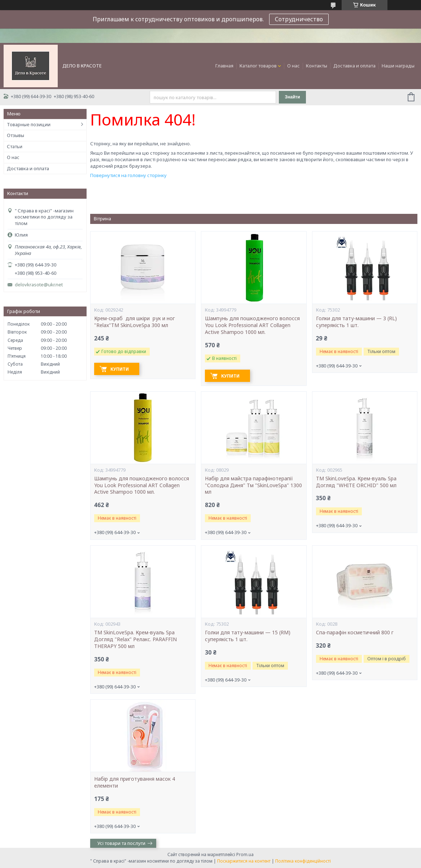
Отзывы (16, 135)
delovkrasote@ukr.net (39, 285)
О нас (293, 66)
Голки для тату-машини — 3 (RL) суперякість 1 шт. (356, 322)
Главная (224, 66)
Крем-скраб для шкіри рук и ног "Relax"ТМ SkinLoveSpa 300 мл (135, 322)
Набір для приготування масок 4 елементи (135, 782)
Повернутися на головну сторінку (128, 175)
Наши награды (398, 66)
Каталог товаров (258, 66)
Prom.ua (245, 854)
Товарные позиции (29, 124)
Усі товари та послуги (121, 843)
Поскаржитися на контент (244, 861)
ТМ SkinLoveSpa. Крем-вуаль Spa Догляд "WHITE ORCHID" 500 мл (356, 482)
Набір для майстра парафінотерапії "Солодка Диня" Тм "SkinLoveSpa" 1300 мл (253, 485)
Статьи (15, 146)
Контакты (317, 66)
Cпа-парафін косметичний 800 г (355, 633)
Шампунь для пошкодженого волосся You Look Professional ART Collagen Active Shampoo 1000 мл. (252, 325)
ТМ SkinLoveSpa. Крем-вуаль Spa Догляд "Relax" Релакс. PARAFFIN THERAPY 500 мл (135, 639)
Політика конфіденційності (303, 861)
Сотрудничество (299, 19)
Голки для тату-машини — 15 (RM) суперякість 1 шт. (248, 636)
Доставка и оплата (354, 66)
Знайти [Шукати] (292, 97)
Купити (120, 369)
